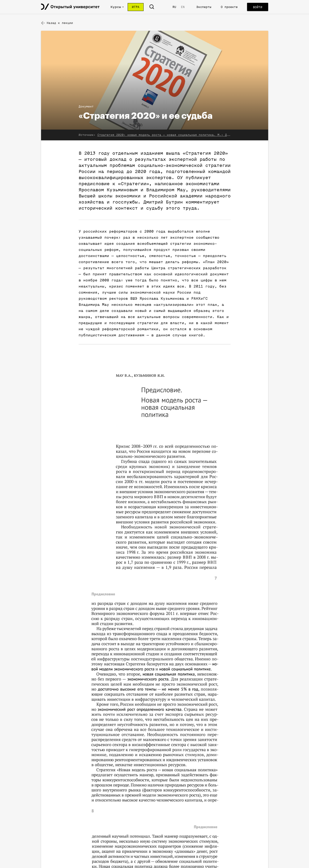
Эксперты (204, 7)
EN (183, 7)
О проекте (229, 7)
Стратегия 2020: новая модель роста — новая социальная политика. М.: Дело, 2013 (171, 135)
